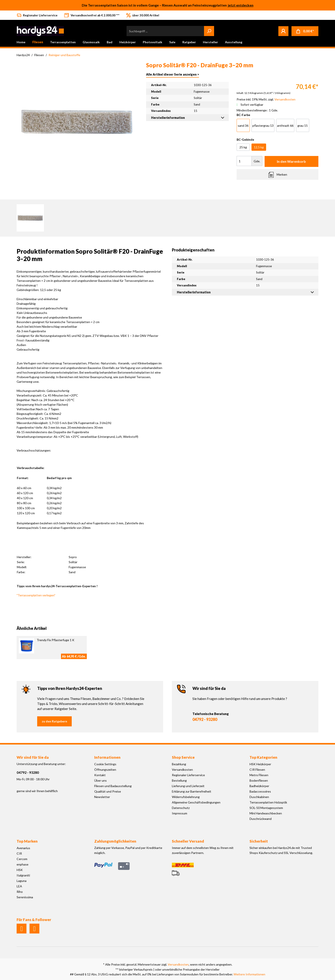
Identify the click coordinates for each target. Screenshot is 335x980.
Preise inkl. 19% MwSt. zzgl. (266, 99)
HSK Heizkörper (260, 764)
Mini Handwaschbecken (266, 813)
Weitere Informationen (249, 974)
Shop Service (183, 757)
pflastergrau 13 (263, 126)
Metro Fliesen (259, 775)
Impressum (180, 813)
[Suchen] (209, 31)
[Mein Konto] (283, 31)
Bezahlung (179, 764)
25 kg (243, 147)
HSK (20, 870)
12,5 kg (259, 147)
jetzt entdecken (241, 5)
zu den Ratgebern (54, 721)
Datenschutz (181, 808)
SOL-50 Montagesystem (266, 808)
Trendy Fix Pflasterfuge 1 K (56, 640)
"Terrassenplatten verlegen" (36, 595)
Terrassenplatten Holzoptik (268, 802)
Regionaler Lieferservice (188, 775)
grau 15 (303, 126)
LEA (19, 886)
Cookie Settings (105, 764)
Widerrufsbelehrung (186, 797)
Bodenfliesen (259, 780)
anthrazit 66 (285, 126)
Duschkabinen (259, 797)
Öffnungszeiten (105, 770)
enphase (23, 864)
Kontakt (100, 775)
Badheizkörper (259, 786)
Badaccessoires (260, 791)
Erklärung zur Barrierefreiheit (192, 791)
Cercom (22, 859)
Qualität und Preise (108, 791)
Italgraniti (23, 875)
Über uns (100, 780)
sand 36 (243, 126)
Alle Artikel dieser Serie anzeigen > (173, 74)
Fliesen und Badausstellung (113, 786)
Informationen (107, 757)
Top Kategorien (263, 757)
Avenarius (23, 848)
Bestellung (179, 780)
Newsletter (102, 797)
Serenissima (25, 897)
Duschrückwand (261, 819)
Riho (20, 892)
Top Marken (27, 841)
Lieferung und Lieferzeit (188, 786)
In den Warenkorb (291, 161)
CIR (19, 853)
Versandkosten (182, 770)
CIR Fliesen (257, 770)
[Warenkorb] (305, 31)
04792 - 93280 (205, 719)
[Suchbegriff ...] (165, 31)
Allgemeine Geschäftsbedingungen (196, 802)
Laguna (22, 881)
